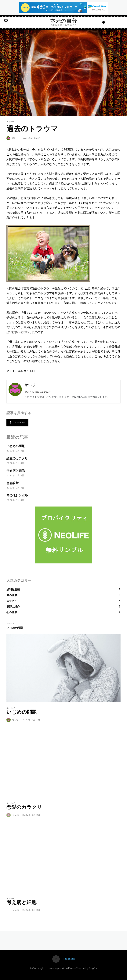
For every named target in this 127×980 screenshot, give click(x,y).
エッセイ (11, 122)
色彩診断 (13, 483)
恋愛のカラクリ (17, 458)
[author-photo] (9, 720)
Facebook (69, 959)
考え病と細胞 (16, 471)
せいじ (15, 138)
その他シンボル (17, 495)
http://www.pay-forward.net (37, 392)
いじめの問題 (16, 446)
